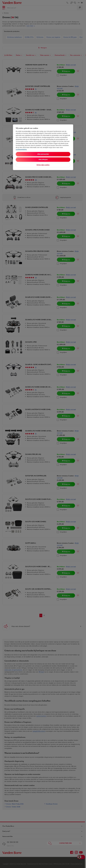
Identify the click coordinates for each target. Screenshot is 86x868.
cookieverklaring (21, 149)
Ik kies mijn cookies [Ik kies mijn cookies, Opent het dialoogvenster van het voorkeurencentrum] (43, 165)
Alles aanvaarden (43, 154)
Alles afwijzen (43, 160)
